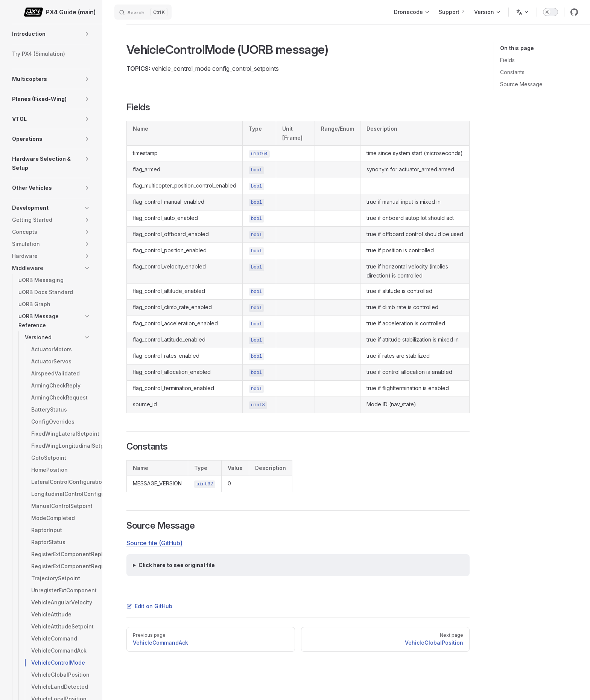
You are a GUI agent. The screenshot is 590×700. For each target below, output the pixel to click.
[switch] (550, 12)
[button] (87, 34)
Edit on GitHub (149, 606)
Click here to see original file (177, 565)
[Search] (143, 12)
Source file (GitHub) (154, 543)
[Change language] (523, 12)
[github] (574, 12)
